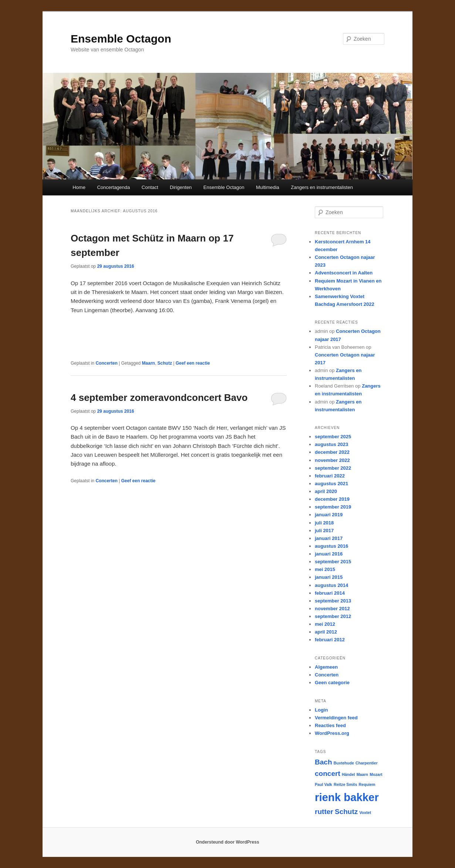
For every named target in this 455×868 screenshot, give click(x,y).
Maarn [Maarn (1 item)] (362, 774)
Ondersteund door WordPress (227, 842)
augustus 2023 (331, 444)
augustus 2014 (331, 585)
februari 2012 (330, 640)
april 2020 (326, 491)
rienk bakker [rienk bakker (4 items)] (347, 797)
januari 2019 (329, 515)
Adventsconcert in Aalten (344, 273)
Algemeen (326, 667)
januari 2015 (329, 577)
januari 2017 (329, 538)
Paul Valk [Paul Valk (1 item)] (323, 784)
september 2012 (333, 616)
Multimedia (268, 187)
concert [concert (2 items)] (328, 774)
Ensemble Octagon (121, 39)
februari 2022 (330, 476)
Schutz (165, 363)
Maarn (149, 363)
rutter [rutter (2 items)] (324, 812)
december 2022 (332, 452)
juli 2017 (324, 531)
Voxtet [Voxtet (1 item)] (365, 813)
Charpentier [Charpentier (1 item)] (367, 763)
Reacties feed (330, 725)
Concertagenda (113, 187)
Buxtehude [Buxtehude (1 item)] (344, 763)
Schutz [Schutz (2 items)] (346, 812)
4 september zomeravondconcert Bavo (159, 398)
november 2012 (332, 609)
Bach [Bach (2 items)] (323, 762)
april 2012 (326, 632)
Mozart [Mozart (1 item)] (376, 774)
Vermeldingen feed (336, 718)
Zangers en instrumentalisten (322, 187)
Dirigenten (181, 187)
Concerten (106, 363)
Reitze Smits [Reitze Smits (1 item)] (345, 784)
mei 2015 (325, 569)
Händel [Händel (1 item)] (348, 774)
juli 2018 (324, 523)
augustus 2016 (331, 546)
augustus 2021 (331, 484)
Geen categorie (332, 683)
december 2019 (332, 499)
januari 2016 (329, 554)
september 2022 (333, 468)
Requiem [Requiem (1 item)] (367, 784)
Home (79, 187)
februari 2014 (330, 593)
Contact (150, 187)
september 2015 (333, 562)
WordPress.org (332, 733)
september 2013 (333, 601)
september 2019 (333, 507)
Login (321, 710)
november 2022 (332, 460)
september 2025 (333, 437)
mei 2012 (325, 624)
